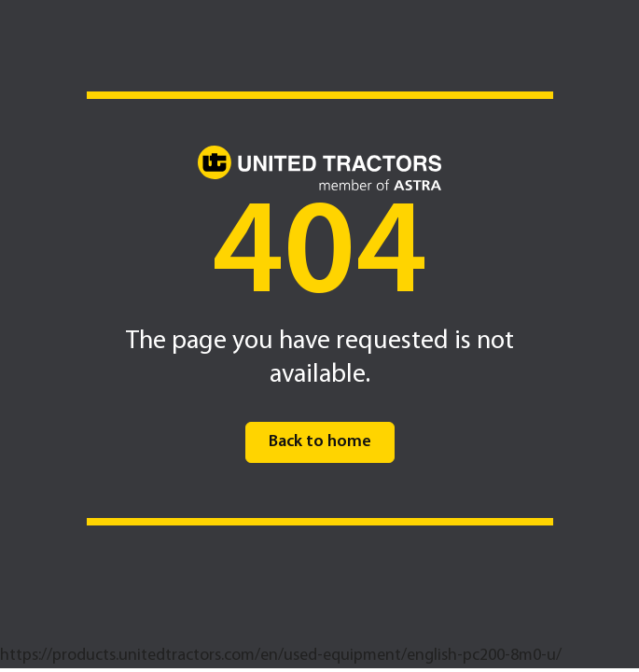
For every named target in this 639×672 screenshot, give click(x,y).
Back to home (320, 442)
